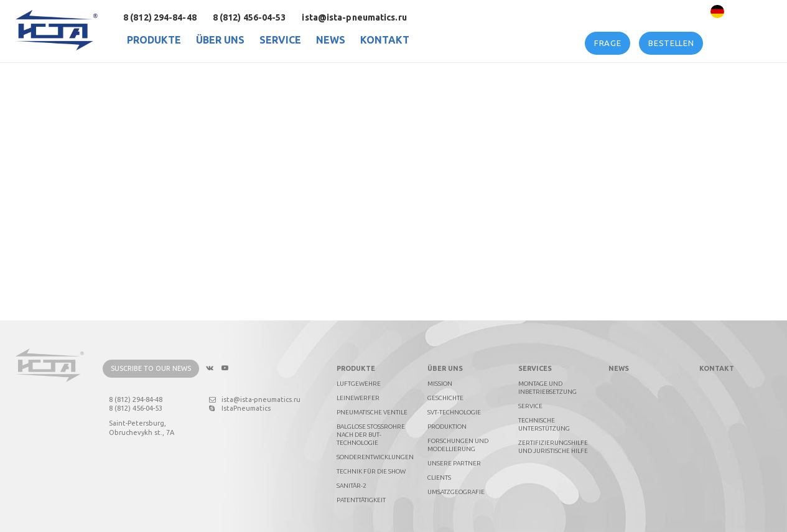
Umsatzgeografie (456, 492)
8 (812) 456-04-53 (249, 17)
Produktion (447, 427)
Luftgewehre (359, 384)
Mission (440, 384)
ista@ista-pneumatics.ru (354, 17)
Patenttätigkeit (361, 500)
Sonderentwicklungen (375, 457)
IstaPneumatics (240, 409)
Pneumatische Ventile (372, 412)
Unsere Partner (454, 463)
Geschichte (445, 398)
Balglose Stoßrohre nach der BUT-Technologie (371, 435)
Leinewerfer (358, 398)
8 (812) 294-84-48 (160, 17)
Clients (439, 478)
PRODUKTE (154, 40)
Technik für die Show (371, 471)
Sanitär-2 (352, 486)
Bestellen (671, 43)
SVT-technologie (454, 412)
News (331, 40)
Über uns (220, 40)
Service (280, 40)
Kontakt (385, 40)
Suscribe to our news (151, 369)
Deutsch (746, 12)
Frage (608, 43)
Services (535, 369)
